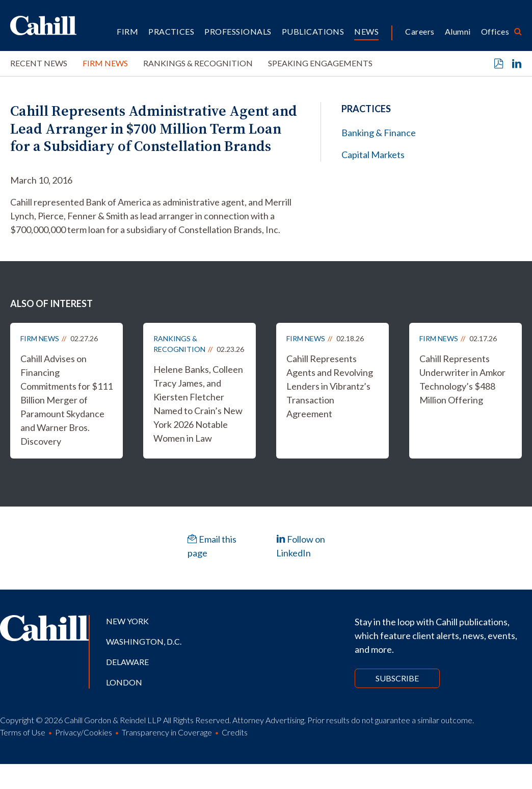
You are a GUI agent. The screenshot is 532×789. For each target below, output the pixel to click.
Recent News (39, 63)
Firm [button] (127, 31)
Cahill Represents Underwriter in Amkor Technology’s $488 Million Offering (462, 379)
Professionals (238, 31)
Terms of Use (23, 732)
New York (127, 621)
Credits (235, 732)
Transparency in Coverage (167, 732)
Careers (420, 31)
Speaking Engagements (320, 63)
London (124, 682)
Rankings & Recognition (198, 63)
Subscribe (397, 678)
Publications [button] (313, 31)
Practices (171, 31)
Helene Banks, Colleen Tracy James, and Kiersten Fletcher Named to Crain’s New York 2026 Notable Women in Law (198, 404)
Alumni (458, 31)
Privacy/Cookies (84, 732)
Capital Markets (373, 155)
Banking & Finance (379, 133)
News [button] (366, 31)
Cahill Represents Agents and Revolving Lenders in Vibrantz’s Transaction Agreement (330, 386)
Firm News (105, 63)
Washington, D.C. (144, 641)
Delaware (127, 662)
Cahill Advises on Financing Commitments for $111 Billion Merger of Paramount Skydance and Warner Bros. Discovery (66, 400)
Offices (495, 31)
